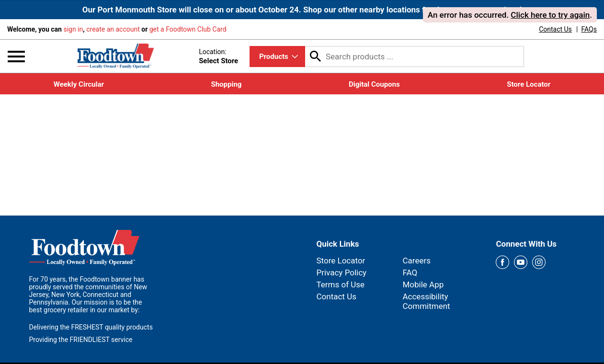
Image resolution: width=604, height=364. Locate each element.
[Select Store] (219, 61)
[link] (555, 29)
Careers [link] (416, 261)
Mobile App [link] (423, 284)
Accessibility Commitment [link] (426, 301)
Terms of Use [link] (341, 284)
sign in (73, 29)
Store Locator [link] (341, 261)
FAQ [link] (410, 273)
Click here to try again (550, 15)
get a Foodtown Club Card (188, 29)
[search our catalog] (316, 57)
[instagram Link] (539, 263)
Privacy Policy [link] (342, 273)
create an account (113, 29)
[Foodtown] (116, 56)
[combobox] (277, 57)
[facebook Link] (502, 263)
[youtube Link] (521, 263)
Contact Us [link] (336, 296)
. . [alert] (510, 15)
